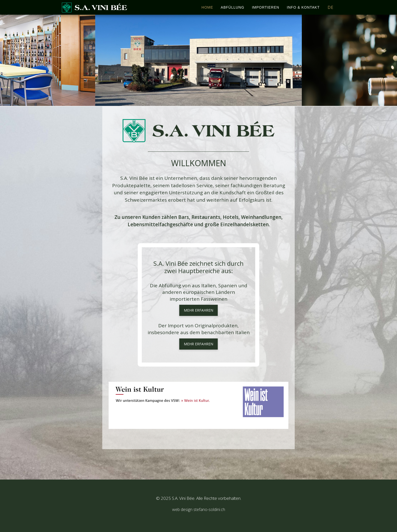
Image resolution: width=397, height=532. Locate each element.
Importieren (266, 7)
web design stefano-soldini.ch (199, 509)
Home (207, 7)
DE (331, 7)
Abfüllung (233, 7)
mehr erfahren (198, 310)
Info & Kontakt (303, 7)
